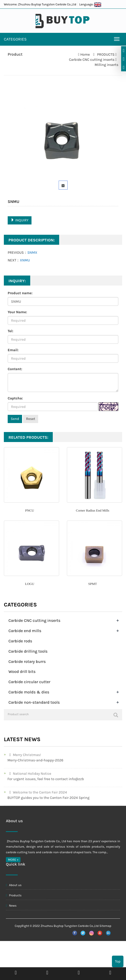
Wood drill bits (22, 672)
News (11, 906)
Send (15, 419)
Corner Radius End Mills (92, 510)
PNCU (30, 510)
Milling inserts (106, 65)
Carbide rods (20, 641)
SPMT (93, 584)
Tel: (10, 331)
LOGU (29, 584)
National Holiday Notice (29, 774)
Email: (13, 350)
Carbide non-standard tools (34, 702)
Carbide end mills (25, 631)
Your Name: (17, 312)
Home (85, 55)
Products (14, 895)
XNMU (25, 260)
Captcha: (15, 398)
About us (14, 885)
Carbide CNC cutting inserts (92, 60)
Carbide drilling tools (28, 651)
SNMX (32, 253)
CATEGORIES (15, 39)
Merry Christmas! (24, 755)
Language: (90, 4)
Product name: (20, 293)
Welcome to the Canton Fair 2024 (37, 792)
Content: (15, 369)
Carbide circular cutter (29, 682)
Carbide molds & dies (29, 692)
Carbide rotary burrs (27, 661)
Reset (31, 419)
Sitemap (105, 926)
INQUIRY (20, 220)
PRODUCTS (106, 55)
